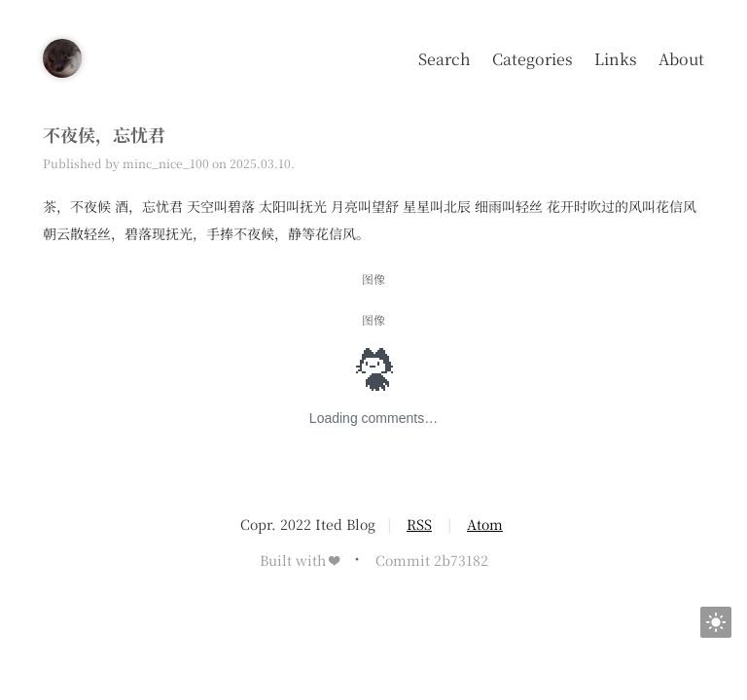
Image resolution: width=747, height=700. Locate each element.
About (681, 59)
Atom (485, 524)
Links (616, 59)
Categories (533, 59)
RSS (419, 524)
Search (445, 59)
